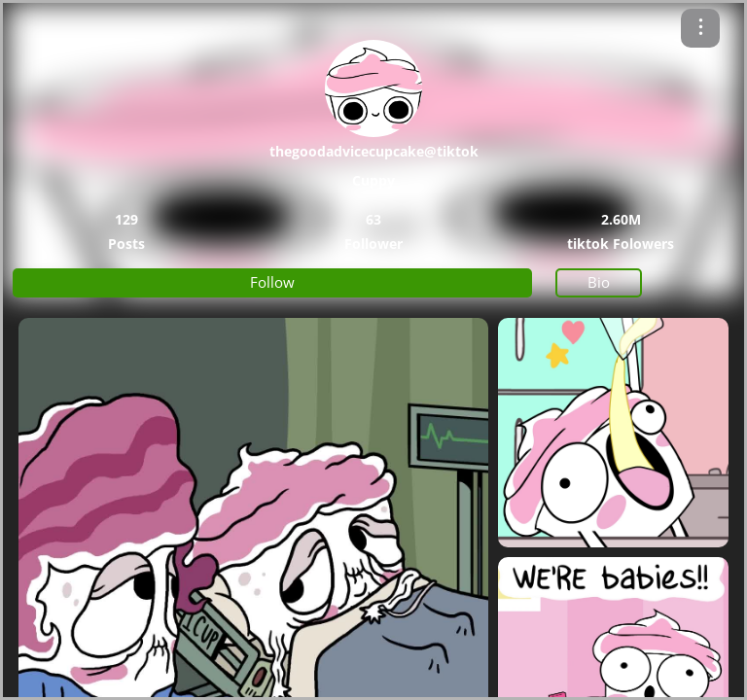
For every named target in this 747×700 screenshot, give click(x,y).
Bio (599, 282)
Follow (272, 282)
